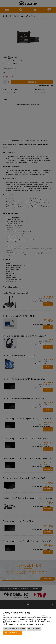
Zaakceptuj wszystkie (12, 633)
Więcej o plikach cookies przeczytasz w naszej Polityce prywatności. (24, 624)
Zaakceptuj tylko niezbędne (15, 629)
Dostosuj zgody (34, 629)
